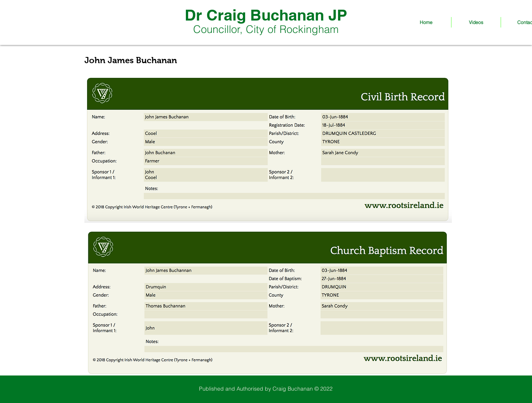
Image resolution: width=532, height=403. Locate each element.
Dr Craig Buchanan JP (266, 15)
